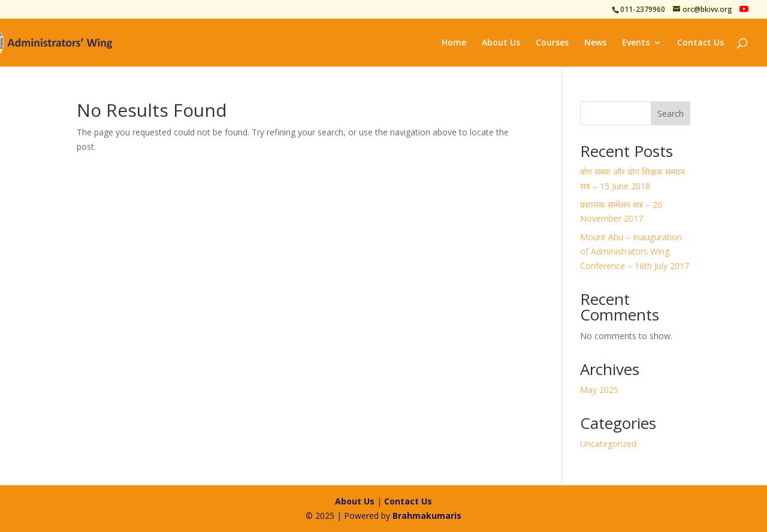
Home (454, 43)
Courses (552, 43)
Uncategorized (608, 444)
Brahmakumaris (427, 516)
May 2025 (599, 390)
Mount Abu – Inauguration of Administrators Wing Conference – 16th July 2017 (635, 251)
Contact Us (700, 43)
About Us (501, 43)
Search (671, 114)
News (595, 43)
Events (636, 43)
